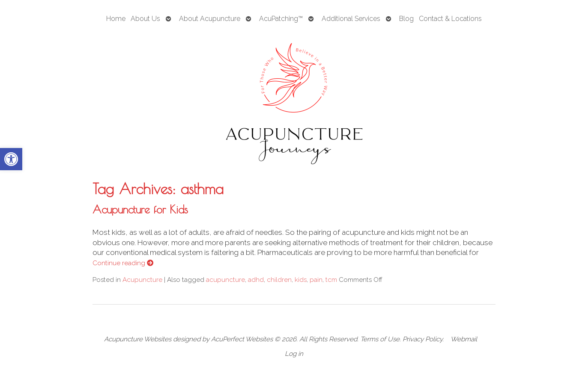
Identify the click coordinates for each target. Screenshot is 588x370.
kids (301, 280)
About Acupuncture (210, 19)
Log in (294, 354)
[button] (11, 159)
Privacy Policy (422, 339)
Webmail (464, 339)
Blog (406, 19)
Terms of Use (380, 339)
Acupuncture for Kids (140, 209)
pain (316, 280)
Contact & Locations (450, 19)
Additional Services (351, 19)
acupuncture (225, 280)
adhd (256, 280)
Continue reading (123, 263)
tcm (331, 280)
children (279, 280)
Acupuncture (142, 280)
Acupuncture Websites (138, 339)
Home (116, 19)
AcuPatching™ (281, 19)
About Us (145, 19)
